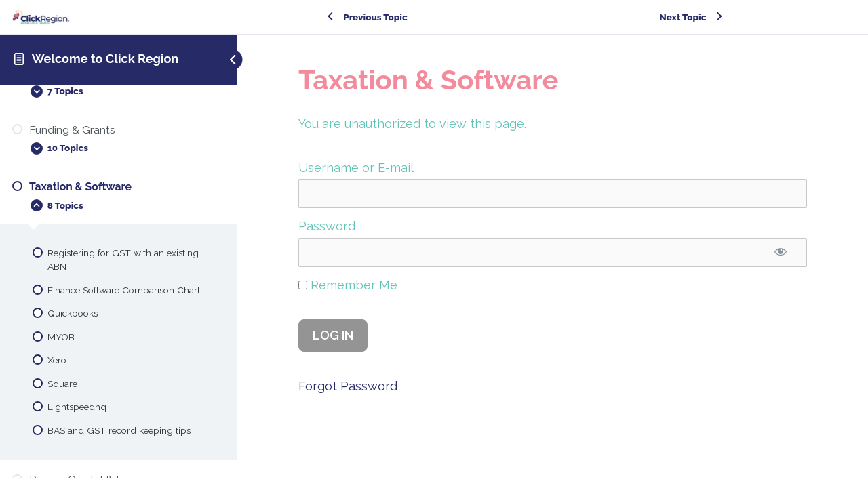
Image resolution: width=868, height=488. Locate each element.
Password (327, 226)
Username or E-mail (356, 168)
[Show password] (781, 252)
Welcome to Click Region (105, 59)
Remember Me (348, 285)
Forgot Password (348, 386)
